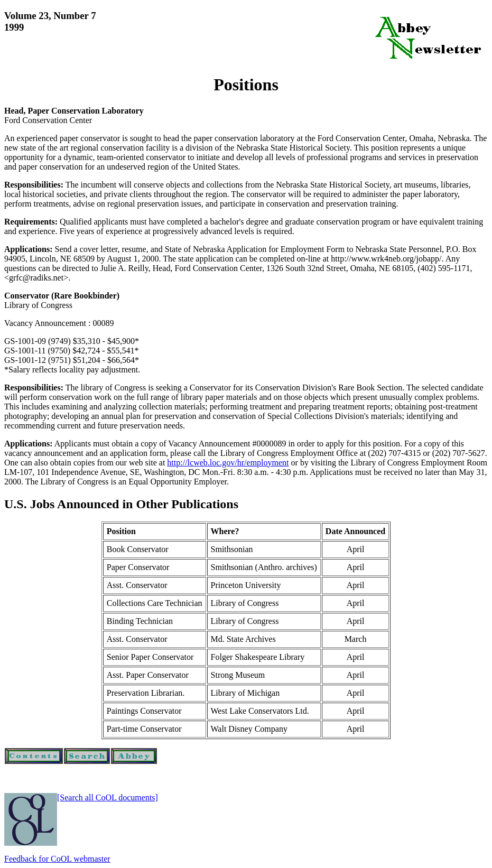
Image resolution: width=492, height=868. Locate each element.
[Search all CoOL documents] (108, 797)
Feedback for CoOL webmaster (57, 859)
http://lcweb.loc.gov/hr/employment (228, 463)
